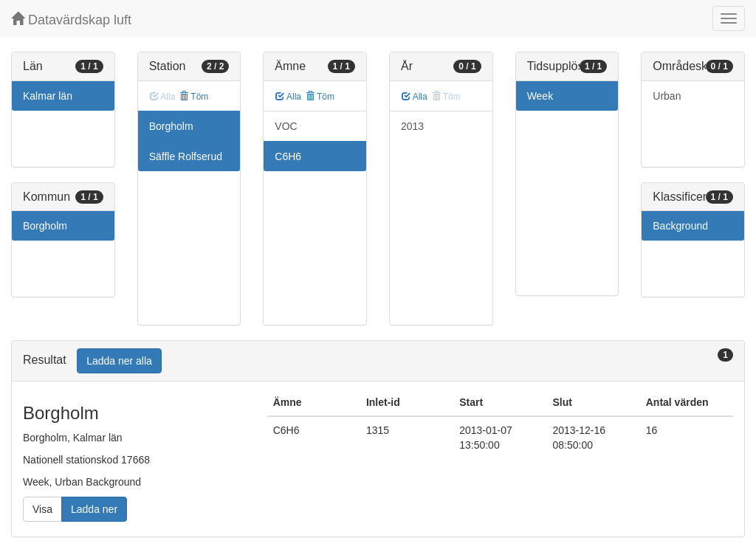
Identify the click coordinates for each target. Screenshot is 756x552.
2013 (412, 126)
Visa (42, 509)
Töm (194, 97)
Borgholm (45, 226)
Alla (288, 97)
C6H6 (288, 156)
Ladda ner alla (119, 361)
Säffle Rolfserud (186, 156)
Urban (667, 96)
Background (680, 226)
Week (540, 96)
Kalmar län (48, 96)
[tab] (378, 361)
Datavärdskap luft (71, 20)
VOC (286, 126)
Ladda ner (94, 509)
